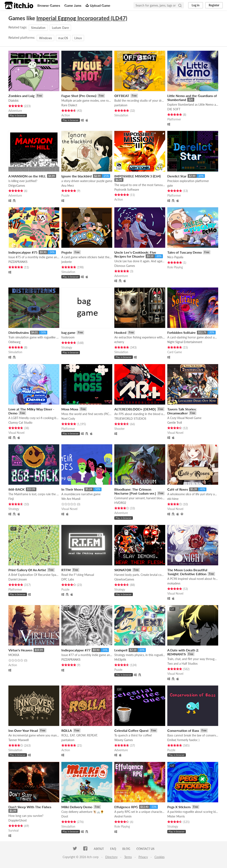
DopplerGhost (18, 820)
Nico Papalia (175, 257)
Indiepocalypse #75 (23, 252)
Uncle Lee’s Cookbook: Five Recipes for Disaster (135, 254)
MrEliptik (120, 660)
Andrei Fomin (123, 816)
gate (170, 186)
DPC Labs (68, 579)
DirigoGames (17, 186)
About (99, 849)
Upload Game (98, 5)
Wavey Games (124, 740)
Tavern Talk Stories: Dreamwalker (182, 411)
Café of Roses (178, 489)
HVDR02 (120, 503)
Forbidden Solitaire (181, 332)
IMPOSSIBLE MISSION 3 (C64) (137, 176)
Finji (11, 499)
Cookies (160, 857)
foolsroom (68, 337)
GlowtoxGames (124, 579)
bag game (68, 332)
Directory (111, 857)
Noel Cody (68, 419)
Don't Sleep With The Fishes (30, 807)
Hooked (120, 332)
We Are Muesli (71, 499)
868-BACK (16, 489)
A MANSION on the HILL (27, 176)
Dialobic (14, 101)
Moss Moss (70, 409)
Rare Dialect (69, 105)
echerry (119, 342)
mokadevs (174, 583)
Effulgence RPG (126, 807)
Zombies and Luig (21, 96)
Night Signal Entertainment (185, 342)
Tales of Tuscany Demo (185, 252)
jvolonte (67, 262)
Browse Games (49, 5)
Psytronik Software (127, 190)
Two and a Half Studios (182, 664)
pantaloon (121, 105)
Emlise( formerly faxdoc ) (183, 740)
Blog (126, 849)
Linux (78, 38)
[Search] (180, 5)
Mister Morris (176, 816)
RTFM (66, 570)
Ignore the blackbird (77, 176)
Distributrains (19, 332)
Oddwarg (14, 342)
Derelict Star (177, 176)
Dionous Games (125, 266)
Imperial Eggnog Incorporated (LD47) (82, 18)
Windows (46, 38)
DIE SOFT (174, 109)
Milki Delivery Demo (77, 807)
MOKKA (14, 655)
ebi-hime (173, 499)
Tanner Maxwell (18, 740)
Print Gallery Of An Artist (27, 570)
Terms (128, 857)
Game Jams (73, 5)
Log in (196, 5)
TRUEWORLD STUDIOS (130, 419)
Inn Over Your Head (23, 730)
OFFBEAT (122, 96)
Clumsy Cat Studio (20, 423)
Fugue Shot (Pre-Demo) (79, 96)
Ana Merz (68, 186)
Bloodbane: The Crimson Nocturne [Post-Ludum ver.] (135, 491)
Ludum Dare (60, 28)
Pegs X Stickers (179, 807)
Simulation (38, 28)
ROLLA (67, 730)
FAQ (113, 849)
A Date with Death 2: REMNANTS (183, 652)
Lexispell (121, 650)
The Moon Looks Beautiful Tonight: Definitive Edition (187, 572)
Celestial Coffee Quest (131, 730)
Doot (65, 816)
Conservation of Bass (183, 730)
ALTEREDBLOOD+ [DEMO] (135, 409)
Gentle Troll (175, 423)
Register (214, 5)
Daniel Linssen (18, 579)
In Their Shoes (72, 489)
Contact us (145, 849)
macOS (63, 38)
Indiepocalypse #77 (76, 650)
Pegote (67, 252)
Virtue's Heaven (20, 650)
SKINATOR (123, 570)
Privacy (143, 857)
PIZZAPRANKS (18, 262)
